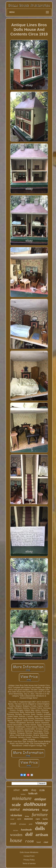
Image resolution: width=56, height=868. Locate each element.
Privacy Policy (29, 860)
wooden (16, 835)
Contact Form (29, 856)
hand (39, 842)
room (29, 841)
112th (42, 790)
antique (40, 799)
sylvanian (22, 824)
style (19, 819)
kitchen (16, 830)
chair (46, 842)
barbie (45, 819)
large (45, 810)
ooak (13, 823)
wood (12, 819)
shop (34, 790)
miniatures (31, 810)
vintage (42, 823)
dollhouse (35, 804)
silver (17, 790)
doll (29, 834)
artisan (42, 835)
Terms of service (29, 864)
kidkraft (33, 793)
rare (38, 819)
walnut (15, 809)
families (23, 794)
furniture (40, 814)
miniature (22, 798)
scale (16, 805)
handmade (27, 830)
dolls (40, 828)
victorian (16, 815)
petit (31, 824)
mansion (28, 819)
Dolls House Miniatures (29, 852)
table (25, 790)
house (16, 840)
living (27, 816)
